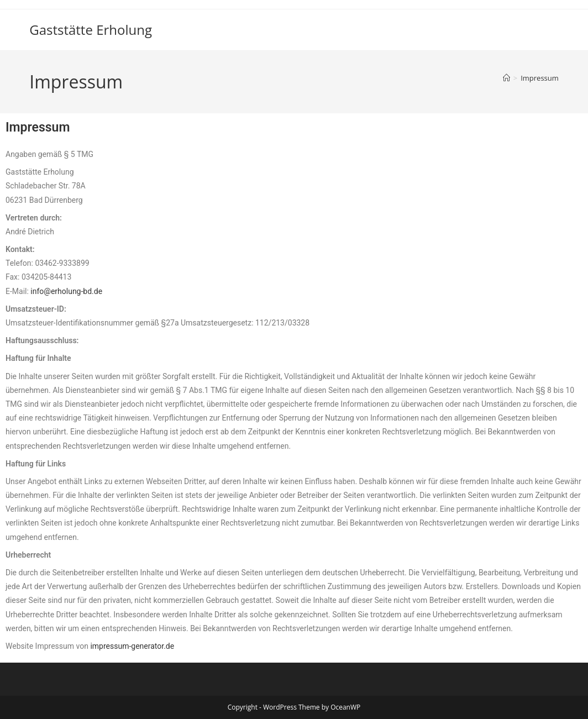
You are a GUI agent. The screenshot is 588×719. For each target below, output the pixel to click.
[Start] (506, 78)
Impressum (540, 78)
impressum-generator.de (132, 646)
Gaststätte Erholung (91, 30)
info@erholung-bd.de (66, 291)
